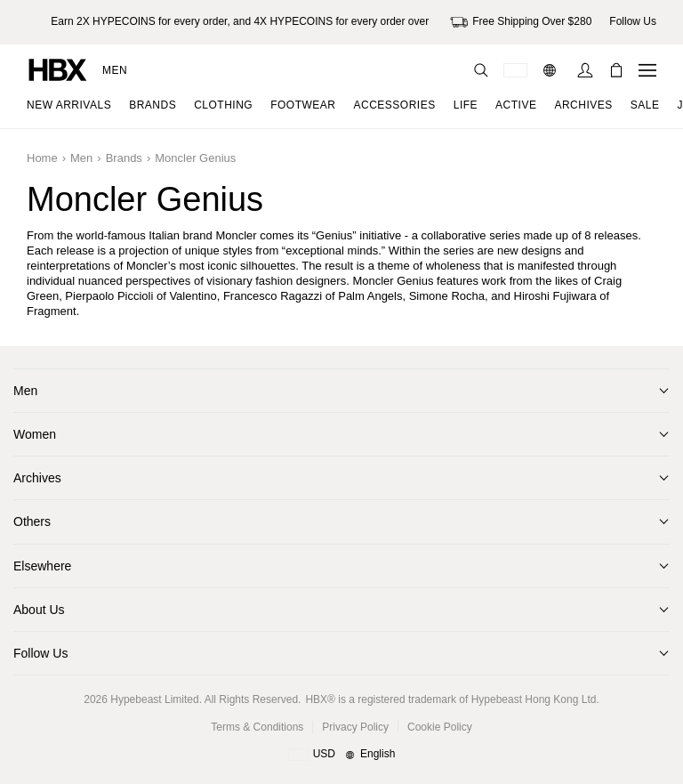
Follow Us (40, 653)
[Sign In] (585, 70)
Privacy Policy (355, 727)
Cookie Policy (440, 727)
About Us (39, 610)
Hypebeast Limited (154, 699)
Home (42, 158)
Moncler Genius (195, 158)
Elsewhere (42, 566)
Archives (37, 478)
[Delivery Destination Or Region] (515, 70)
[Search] (481, 70)
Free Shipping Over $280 (521, 22)
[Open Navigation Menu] (647, 70)
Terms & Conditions (257, 727)
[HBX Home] (58, 69)
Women (35, 434)
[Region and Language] (342, 755)
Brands (124, 158)
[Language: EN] (552, 70)
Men (115, 70)
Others (32, 521)
